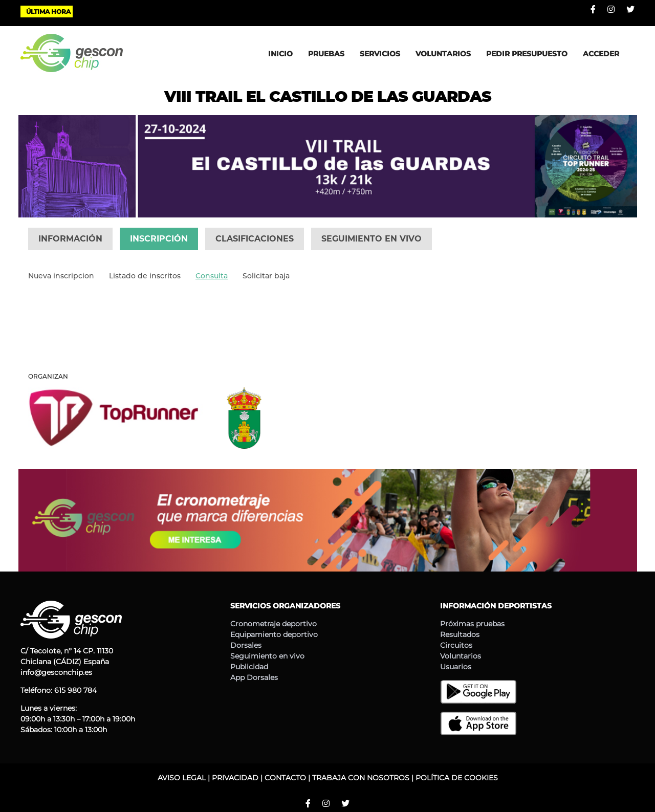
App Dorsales (254, 677)
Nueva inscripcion (61, 276)
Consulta (212, 276)
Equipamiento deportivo (274, 634)
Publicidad (249, 667)
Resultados (460, 634)
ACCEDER (601, 54)
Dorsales (246, 645)
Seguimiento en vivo (267, 656)
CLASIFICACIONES (255, 239)
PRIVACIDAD (235, 778)
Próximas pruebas (472, 624)
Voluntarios (461, 656)
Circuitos (456, 645)
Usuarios (456, 667)
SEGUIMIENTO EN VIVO (372, 239)
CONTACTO (285, 778)
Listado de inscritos (145, 276)
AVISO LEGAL (182, 778)
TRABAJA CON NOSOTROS (361, 778)
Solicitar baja (266, 276)
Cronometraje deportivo (274, 624)
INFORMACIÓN (70, 239)
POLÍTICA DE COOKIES (457, 778)
